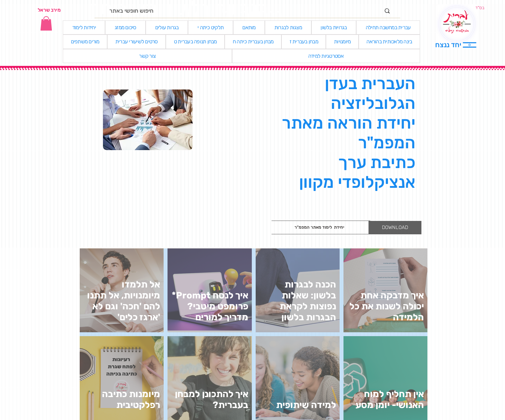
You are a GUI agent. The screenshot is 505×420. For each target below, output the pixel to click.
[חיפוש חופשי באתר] (245, 11)
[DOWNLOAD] (395, 228)
